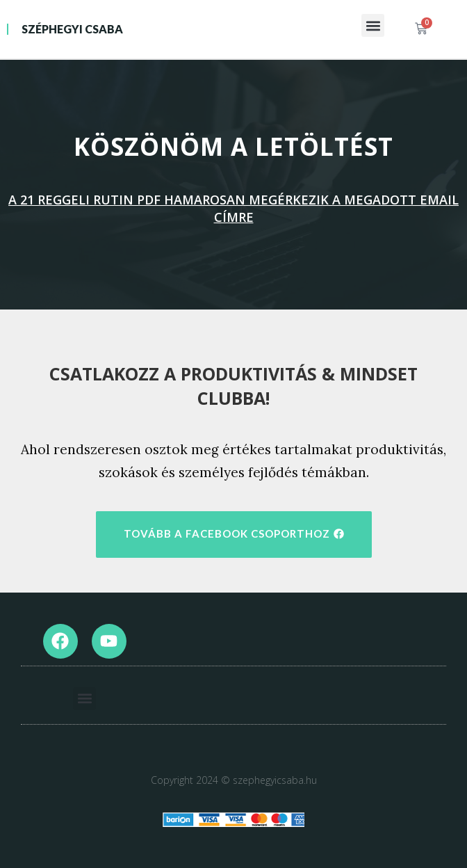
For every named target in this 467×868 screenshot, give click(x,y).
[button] (373, 25)
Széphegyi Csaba (72, 29)
